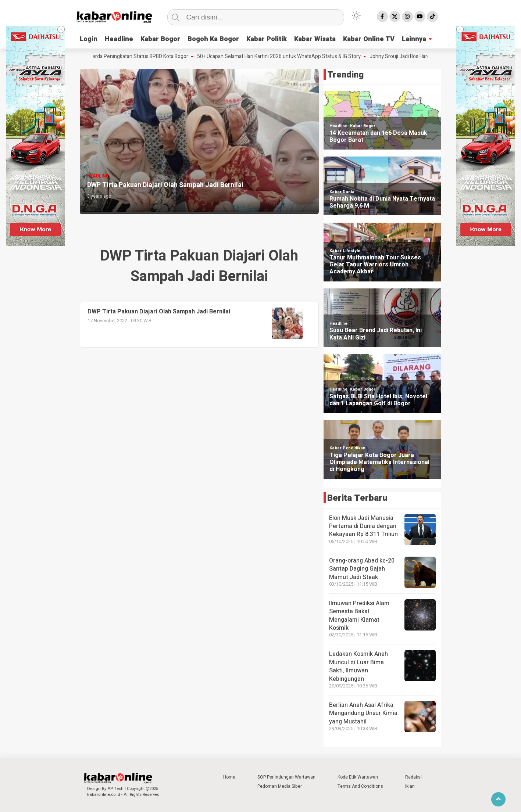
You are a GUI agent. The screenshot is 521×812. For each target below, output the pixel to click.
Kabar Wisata (315, 39)
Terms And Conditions (360, 786)
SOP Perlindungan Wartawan (286, 777)
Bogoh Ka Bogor (213, 39)
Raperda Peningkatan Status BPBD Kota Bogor (139, 57)
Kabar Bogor (160, 39)
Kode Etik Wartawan (358, 777)
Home (229, 777)
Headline (119, 39)
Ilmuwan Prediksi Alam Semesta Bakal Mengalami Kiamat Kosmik (359, 616)
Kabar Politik (267, 39)
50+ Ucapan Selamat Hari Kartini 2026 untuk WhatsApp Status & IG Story (282, 57)
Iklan (410, 786)
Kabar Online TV (369, 39)
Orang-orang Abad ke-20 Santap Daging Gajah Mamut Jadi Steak (362, 569)
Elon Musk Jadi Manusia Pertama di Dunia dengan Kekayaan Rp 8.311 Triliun (363, 526)
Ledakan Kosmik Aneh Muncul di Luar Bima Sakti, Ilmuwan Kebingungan (358, 666)
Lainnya (414, 39)
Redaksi (413, 777)
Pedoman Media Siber (280, 786)
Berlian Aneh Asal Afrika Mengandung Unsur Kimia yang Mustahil (363, 713)
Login (89, 39)
